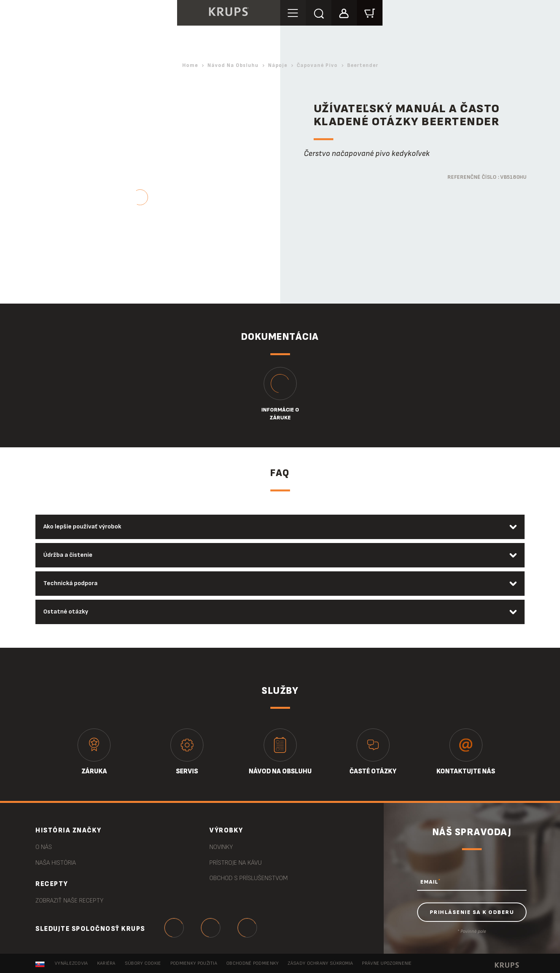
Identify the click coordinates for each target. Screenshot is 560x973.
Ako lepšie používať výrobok (82, 527)
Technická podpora (70, 583)
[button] (344, 12)
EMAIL (430, 882)
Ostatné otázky (66, 612)
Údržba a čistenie (68, 555)
